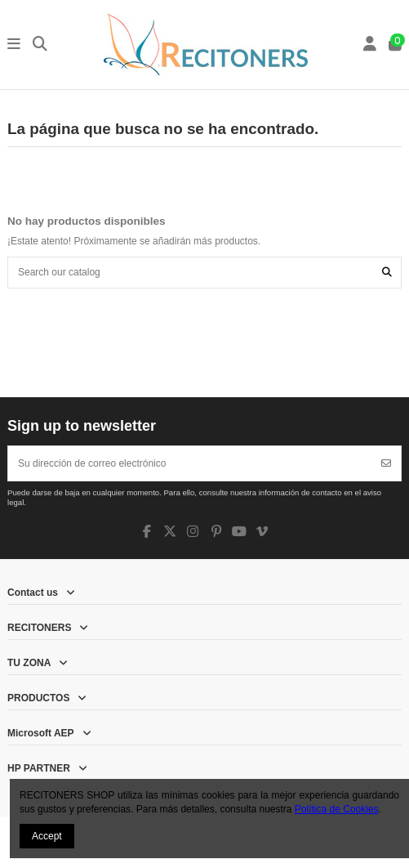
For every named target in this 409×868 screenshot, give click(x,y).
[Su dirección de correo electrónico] (190, 463)
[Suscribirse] (386, 463)
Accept (47, 836)
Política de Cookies (337, 809)
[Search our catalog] (387, 273)
